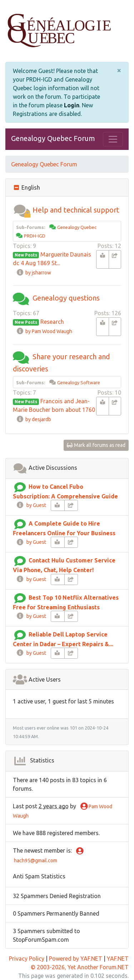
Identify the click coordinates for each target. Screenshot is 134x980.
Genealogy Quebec (77, 227)
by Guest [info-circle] (31, 505)
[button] (22, 210)
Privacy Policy (27, 959)
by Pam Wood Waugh (44, 331)
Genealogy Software (79, 382)
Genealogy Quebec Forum (53, 138)
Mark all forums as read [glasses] (96, 445)
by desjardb (34, 419)
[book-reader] (103, 259)
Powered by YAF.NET (76, 959)
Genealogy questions (66, 298)
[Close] (119, 70)
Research (52, 322)
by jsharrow (34, 273)
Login (72, 105)
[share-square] (115, 259)
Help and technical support (76, 210)
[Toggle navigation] (113, 139)
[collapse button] (17, 187)
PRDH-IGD (35, 236)
